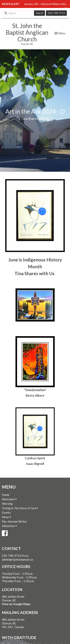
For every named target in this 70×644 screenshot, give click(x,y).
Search (39, 13)
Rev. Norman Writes (14, 521)
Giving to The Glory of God (20, 508)
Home (6, 495)
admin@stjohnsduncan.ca (17, 559)
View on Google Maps (16, 604)
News (7, 517)
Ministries (10, 526)
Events (6, 513)
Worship (7, 504)
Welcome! (9, 499)
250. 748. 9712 (56, 13)
